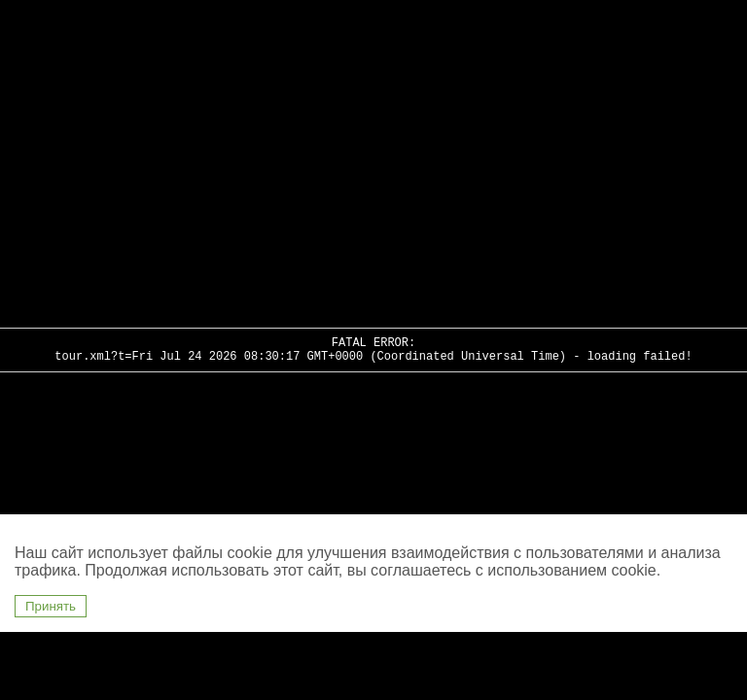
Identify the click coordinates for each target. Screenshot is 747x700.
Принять (51, 606)
